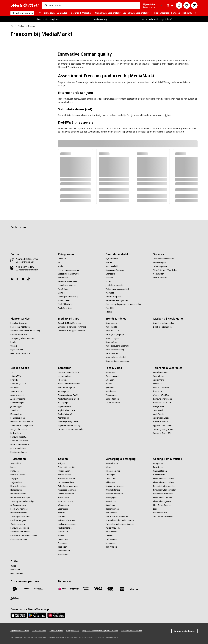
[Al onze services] (160, 278)
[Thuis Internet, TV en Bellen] (165, 270)
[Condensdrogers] (18, 524)
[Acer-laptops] (63, 418)
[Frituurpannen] (64, 471)
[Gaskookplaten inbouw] (20, 532)
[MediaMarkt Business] (115, 270)
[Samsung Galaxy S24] (162, 433)
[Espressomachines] (66, 482)
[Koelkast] (62, 513)
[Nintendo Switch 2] (161, 513)
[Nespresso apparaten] (67, 490)
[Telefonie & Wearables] (68, 281)
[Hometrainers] (111, 547)
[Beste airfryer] (111, 342)
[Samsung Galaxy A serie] (163, 429)
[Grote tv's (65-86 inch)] (20, 444)
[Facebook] (13, 279)
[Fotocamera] (111, 372)
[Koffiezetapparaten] (66, 479)
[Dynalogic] (39, 589)
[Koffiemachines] (65, 475)
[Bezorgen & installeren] (20, 327)
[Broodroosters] (64, 551)
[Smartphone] (158, 376)
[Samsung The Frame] (19, 441)
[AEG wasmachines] (18, 505)
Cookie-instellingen (184, 631)
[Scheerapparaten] (113, 471)
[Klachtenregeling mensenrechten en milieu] (123, 304)
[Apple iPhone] (159, 380)
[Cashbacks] (110, 274)
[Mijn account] (179, 5)
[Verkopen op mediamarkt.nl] (117, 289)
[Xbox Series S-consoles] (163, 517)
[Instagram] (19, 279)
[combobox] (94, 5)
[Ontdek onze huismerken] (164, 323)
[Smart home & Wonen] (67, 285)
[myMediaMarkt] (112, 259)
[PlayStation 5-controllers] (164, 479)
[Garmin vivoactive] (161, 422)
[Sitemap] (109, 312)
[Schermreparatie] (160, 266)
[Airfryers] (62, 463)
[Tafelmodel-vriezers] (67, 520)
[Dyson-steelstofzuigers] (20, 498)
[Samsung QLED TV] (18, 384)
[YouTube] (24, 279)
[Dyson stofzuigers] (18, 494)
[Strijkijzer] (14, 479)
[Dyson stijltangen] (113, 490)
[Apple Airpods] (16, 391)
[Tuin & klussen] (64, 300)
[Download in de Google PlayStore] (72, 327)
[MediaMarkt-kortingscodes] (117, 300)
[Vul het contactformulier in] (27, 270)
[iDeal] (62, 589)
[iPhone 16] (157, 391)
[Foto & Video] (63, 289)
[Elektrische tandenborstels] (117, 517)
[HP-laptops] (63, 380)
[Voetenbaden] (111, 513)
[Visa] (98, 589)
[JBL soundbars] (16, 414)
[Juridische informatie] (114, 285)
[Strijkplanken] (16, 482)
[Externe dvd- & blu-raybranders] (71, 429)
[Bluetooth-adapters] (19, 452)
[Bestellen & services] (19, 323)
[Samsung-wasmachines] (20, 517)
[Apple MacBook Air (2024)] (69, 399)
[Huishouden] (63, 278)
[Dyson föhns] (111, 501)
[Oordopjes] (15, 388)
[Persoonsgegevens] (39, 631)
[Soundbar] (15, 410)
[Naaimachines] (16, 490)
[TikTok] (29, 279)
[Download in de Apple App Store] (71, 331)
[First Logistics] (15, 599)
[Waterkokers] (63, 505)
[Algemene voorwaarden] (20, 631)
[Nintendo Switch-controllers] (165, 490)
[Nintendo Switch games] (163, 494)
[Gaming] (61, 293)
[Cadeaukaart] (159, 274)
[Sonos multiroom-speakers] (22, 425)
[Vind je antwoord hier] (25, 262)
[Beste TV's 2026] (112, 331)
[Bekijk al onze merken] (162, 327)
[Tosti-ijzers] (63, 547)
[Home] (12, 26)
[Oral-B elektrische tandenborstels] (120, 520)
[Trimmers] (110, 535)
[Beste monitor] (111, 323)
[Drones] (109, 384)
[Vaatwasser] (63, 509)
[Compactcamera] (112, 399)
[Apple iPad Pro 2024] (66, 410)
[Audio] (60, 266)
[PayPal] (74, 589)
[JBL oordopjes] (16, 407)
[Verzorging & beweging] (68, 297)
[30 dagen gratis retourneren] (22, 338)
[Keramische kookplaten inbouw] (24, 535)
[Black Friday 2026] (65, 304)
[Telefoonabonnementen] (164, 259)
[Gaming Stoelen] (160, 471)
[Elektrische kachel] (18, 475)
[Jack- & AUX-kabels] (18, 448)
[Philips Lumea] (111, 539)
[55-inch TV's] (16, 376)
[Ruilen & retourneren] (19, 334)
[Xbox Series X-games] (162, 505)
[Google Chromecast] (19, 429)
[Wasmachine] (16, 463)
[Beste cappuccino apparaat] (117, 346)
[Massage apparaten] (114, 494)
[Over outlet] (15, 570)
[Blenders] (62, 535)
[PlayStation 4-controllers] (164, 482)
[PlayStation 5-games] (162, 501)
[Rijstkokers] (63, 543)
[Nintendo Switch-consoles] (164, 486)
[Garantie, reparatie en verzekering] (25, 331)
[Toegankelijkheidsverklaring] (132, 631)
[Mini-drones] (111, 391)
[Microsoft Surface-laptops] (69, 384)
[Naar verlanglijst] (187, 5)
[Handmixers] (63, 539)
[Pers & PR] (110, 308)
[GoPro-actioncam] (113, 403)
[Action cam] (110, 380)
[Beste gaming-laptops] (115, 334)
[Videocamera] (111, 395)
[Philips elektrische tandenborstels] (120, 524)
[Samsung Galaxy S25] (162, 403)
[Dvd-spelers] (16, 433)
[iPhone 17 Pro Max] (161, 388)
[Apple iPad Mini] (64, 407)
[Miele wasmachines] (19, 513)
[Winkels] (109, 262)
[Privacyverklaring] (72, 631)
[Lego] (155, 509)
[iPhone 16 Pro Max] (161, 395)
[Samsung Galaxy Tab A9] (68, 422)
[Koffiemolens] (64, 498)
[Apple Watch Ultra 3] (161, 418)
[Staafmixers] (63, 532)
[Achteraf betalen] (134, 589)
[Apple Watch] (158, 414)
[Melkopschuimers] (65, 501)
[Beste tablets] (111, 327)
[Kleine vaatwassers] (19, 539)
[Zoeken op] (46, 5)
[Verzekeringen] (159, 262)
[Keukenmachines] (65, 528)
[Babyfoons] (110, 505)
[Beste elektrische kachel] (116, 357)
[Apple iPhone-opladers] (163, 425)
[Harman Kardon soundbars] (22, 422)
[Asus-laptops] (64, 391)
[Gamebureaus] (159, 475)
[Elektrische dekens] (18, 486)
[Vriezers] (61, 517)
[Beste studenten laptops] (68, 372)
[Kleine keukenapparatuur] (69, 270)
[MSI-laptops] (63, 403)
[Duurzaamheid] (112, 266)
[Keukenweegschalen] (67, 524)
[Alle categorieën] (22, 13)
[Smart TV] (14, 380)
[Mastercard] (110, 589)
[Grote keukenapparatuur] (69, 274)
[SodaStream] (63, 554)
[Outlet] (108, 281)
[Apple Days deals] (65, 308)
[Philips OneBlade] (113, 528)
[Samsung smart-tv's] (19, 437)
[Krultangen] (110, 475)
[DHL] (27, 589)
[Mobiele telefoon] (160, 372)
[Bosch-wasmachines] (19, 509)
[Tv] (59, 262)
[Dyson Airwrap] (112, 463)
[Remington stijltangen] (115, 486)
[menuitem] (39, 13)
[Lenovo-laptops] (65, 376)
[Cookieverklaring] (56, 631)
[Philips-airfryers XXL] (66, 467)
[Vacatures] (110, 293)
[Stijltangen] (110, 482)
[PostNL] (15, 589)
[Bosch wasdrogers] (18, 520)
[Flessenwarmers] (112, 509)
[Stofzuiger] (15, 471)
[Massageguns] (112, 498)
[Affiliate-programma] (114, 297)
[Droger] (13, 467)
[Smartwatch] (158, 410)
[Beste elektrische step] (115, 350)
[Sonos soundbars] (18, 418)
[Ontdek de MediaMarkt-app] (70, 323)
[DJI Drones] (110, 388)
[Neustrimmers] (111, 532)
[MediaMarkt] (25, 5)
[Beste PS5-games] (113, 338)
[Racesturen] (158, 467)
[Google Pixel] (158, 407)
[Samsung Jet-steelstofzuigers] (23, 501)
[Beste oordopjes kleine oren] (117, 361)
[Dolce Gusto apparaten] (68, 486)
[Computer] (62, 259)
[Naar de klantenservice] (20, 353)
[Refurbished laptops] (67, 388)
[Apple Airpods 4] (17, 395)
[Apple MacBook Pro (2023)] (69, 425)
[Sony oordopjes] (17, 403)
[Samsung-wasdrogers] (20, 528)
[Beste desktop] (112, 353)
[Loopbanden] (111, 543)
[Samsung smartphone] (163, 399)
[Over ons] (109, 278)
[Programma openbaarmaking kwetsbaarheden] (100, 631)
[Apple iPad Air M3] (65, 414)
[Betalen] (14, 342)
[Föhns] (108, 467)
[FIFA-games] (158, 463)
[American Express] (122, 589)
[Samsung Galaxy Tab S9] (68, 395)
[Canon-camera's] (112, 376)
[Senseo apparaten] (66, 494)
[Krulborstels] (111, 479)
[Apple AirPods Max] (18, 399)
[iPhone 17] (157, 384)
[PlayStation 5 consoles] (163, 498)
